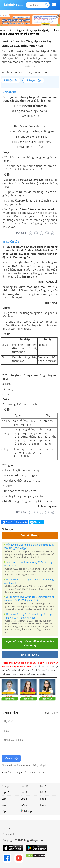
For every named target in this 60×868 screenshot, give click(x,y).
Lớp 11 (44, 786)
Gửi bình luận (11, 759)
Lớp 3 (24, 805)
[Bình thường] (41, 233)
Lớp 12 (25, 786)
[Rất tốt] (52, 233)
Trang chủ (7, 786)
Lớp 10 (5, 792)
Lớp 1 (5, 811)
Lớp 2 (43, 805)
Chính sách (9, 834)
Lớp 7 (5, 799)
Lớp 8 (43, 792)
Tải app (26, 811)
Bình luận (21, 522)
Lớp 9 (24, 792)
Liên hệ (7, 828)
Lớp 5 (43, 799)
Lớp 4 (5, 805)
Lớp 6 (24, 799)
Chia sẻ (7, 522)
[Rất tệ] (31, 233)
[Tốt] (47, 233)
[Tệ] (36, 233)
